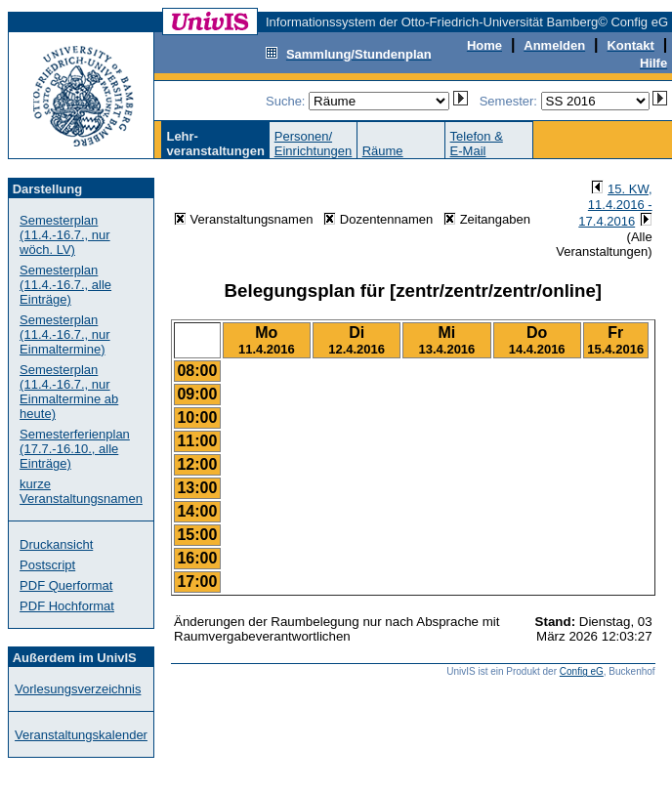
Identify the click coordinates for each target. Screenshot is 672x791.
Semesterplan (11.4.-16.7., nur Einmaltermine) (65, 334)
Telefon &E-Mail (477, 144)
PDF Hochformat (67, 606)
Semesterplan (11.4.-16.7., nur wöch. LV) (65, 235)
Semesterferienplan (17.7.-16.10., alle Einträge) (75, 449)
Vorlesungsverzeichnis (78, 689)
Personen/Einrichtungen (314, 144)
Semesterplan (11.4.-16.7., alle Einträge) (65, 285)
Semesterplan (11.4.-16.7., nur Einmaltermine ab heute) (69, 392)
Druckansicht (56, 544)
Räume (383, 151)
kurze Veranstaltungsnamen (81, 491)
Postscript (47, 565)
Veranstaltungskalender (81, 735)
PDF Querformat (66, 585)
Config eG (582, 671)
